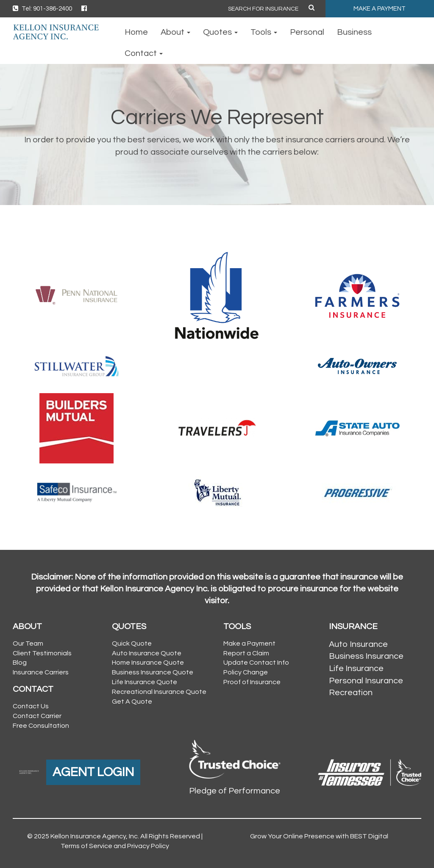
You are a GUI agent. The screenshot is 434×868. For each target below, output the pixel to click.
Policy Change (246, 672)
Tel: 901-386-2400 (42, 9)
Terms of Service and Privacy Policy (115, 846)
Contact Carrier (37, 716)
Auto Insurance (358, 644)
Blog (20, 663)
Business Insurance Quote (153, 672)
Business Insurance (366, 656)
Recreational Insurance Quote (159, 692)
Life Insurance (356, 668)
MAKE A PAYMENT (380, 9)
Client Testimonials (42, 653)
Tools (264, 32)
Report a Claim (246, 653)
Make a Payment (249, 643)
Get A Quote (132, 702)
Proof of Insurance (252, 682)
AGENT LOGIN (93, 772)
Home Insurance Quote (148, 663)
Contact (144, 53)
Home (136, 32)
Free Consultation (41, 726)
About (175, 32)
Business (354, 32)
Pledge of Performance (235, 791)
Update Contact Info (256, 663)
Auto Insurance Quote (147, 653)
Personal (307, 32)
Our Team (28, 643)
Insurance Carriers (41, 672)
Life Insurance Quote (145, 682)
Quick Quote (132, 643)
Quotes (220, 32)
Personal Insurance (366, 681)
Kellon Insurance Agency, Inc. (95, 836)
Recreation (351, 693)
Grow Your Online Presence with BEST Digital (319, 836)
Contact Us (31, 706)
